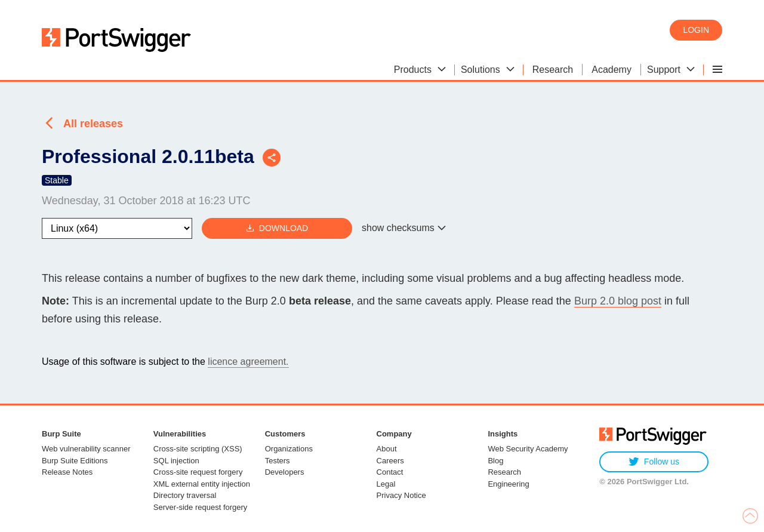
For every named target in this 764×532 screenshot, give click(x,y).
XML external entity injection (202, 484)
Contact (390, 472)
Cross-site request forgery (198, 472)
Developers (285, 472)
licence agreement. (248, 362)
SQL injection (176, 461)
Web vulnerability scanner (86, 449)
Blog (495, 461)
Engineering (508, 484)
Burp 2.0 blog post (618, 301)
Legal (386, 484)
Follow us (654, 462)
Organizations (289, 449)
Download (277, 228)
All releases (93, 124)
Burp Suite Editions (75, 461)
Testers (278, 461)
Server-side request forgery (201, 507)
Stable (57, 180)
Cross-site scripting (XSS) (198, 449)
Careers (390, 461)
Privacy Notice (401, 495)
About (387, 449)
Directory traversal (185, 495)
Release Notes (67, 472)
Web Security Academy (528, 449)
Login (696, 30)
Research (504, 472)
